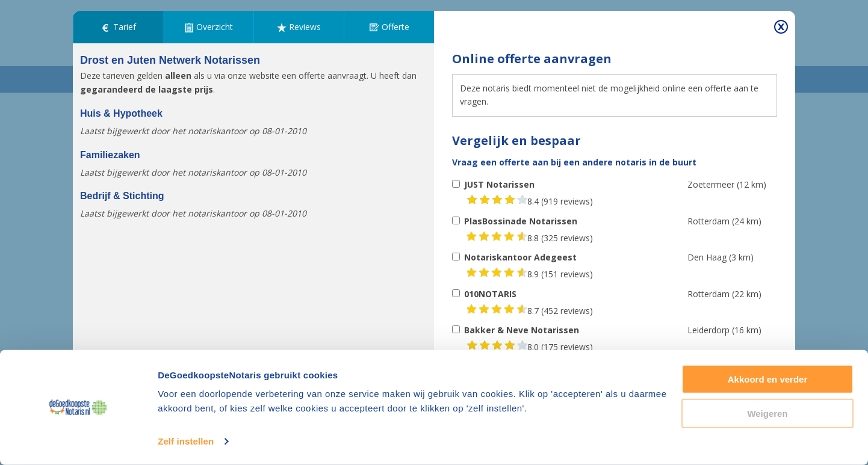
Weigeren (767, 413)
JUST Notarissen (499, 184)
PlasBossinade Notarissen (521, 221)
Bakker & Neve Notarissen (522, 330)
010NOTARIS (490, 294)
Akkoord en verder (768, 379)
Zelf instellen (186, 441)
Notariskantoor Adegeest (520, 257)
